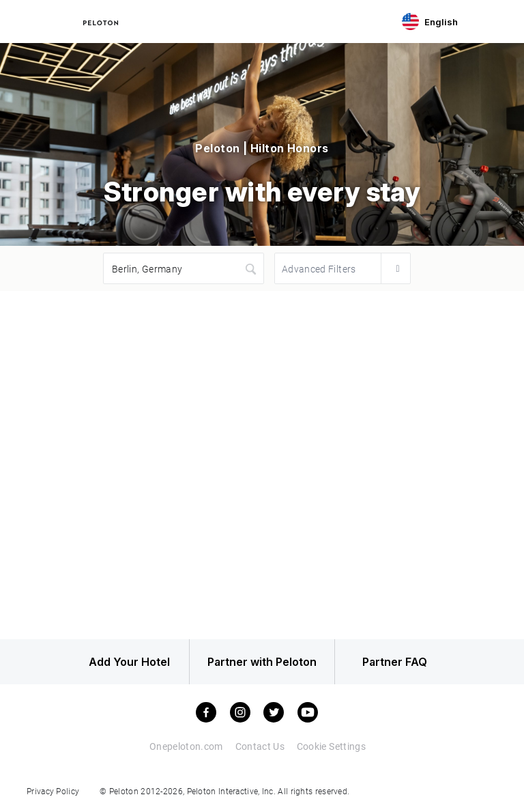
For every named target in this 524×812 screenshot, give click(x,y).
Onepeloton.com (185, 748)
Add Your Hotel (118, 663)
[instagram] (240, 714)
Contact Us (260, 748)
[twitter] (274, 714)
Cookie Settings (331, 748)
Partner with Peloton (262, 663)
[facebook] (206, 714)
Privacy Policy (53, 792)
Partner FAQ (406, 663)
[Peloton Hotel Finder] (101, 21)
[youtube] (308, 714)
